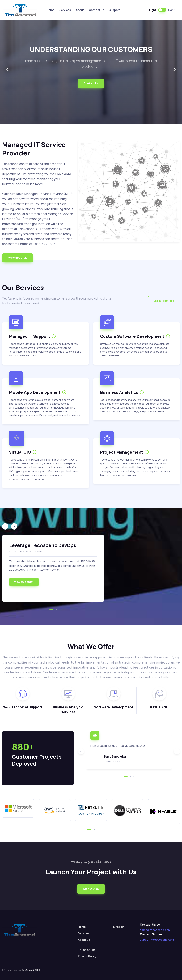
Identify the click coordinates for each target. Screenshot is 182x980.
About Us (84, 940)
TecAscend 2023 (31, 970)
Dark (171, 10)
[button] (18, 258)
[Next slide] (174, 70)
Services (65, 10)
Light (153, 10)
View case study (24, 582)
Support (114, 10)
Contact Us (96, 10)
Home (51, 10)
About (80, 10)
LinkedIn (119, 927)
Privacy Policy (87, 956)
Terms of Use (87, 950)
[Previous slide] (8, 70)
